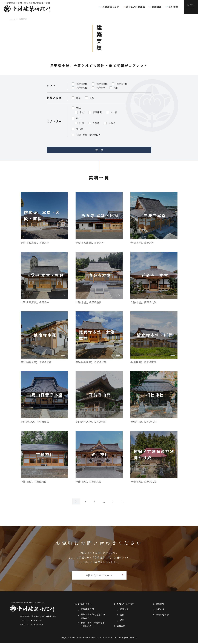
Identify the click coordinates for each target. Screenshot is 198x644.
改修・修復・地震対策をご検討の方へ (93, 625)
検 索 (99, 148)
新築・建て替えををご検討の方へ (93, 616)
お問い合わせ (164, 614)
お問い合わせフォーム (99, 575)
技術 (123, 614)
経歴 (123, 620)
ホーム (13, 19)
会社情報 (161, 603)
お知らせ (161, 609)
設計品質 (125, 609)
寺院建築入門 (89, 609)
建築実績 (122, 625)
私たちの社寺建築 (127, 603)
